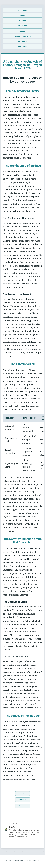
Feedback (22, 41)
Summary (23, 31)
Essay (22, 15)
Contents (23, 800)
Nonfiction (22, 46)
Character (23, 26)
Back (22, 794)
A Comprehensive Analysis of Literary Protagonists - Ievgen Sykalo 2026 (23, 65)
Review (22, 21)
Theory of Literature (23, 36)
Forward (23, 806)
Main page (23, 10)
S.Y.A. (12, 827)
